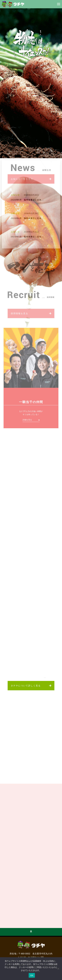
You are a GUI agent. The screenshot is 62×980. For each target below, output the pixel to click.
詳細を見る (27, 421)
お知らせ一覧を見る (22, 180)
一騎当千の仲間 (31, 403)
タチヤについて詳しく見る (26, 686)
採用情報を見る (19, 314)
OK (32, 975)
